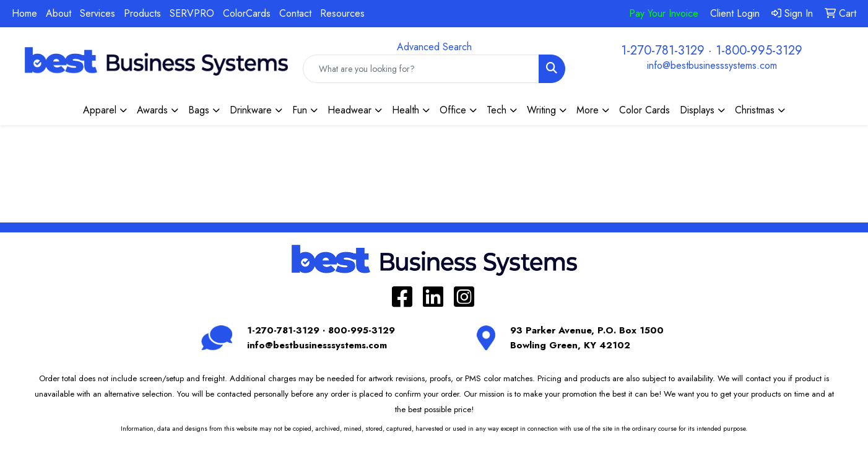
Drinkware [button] (251, 110)
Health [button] (406, 110)
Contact (295, 13)
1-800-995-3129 (759, 51)
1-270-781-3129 (663, 51)
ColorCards (247, 13)
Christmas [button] (755, 110)
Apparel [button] (100, 110)
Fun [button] (300, 110)
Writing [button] (541, 110)
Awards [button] (152, 110)
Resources (342, 13)
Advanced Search (434, 47)
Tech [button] (497, 110)
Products (142, 13)
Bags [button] (199, 110)
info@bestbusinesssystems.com (712, 65)
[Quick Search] (421, 69)
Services (98, 13)
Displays (697, 110)
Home (24, 13)
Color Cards (644, 110)
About (59, 13)
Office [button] (453, 110)
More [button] (588, 110)
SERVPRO (192, 13)
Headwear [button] (349, 110)
